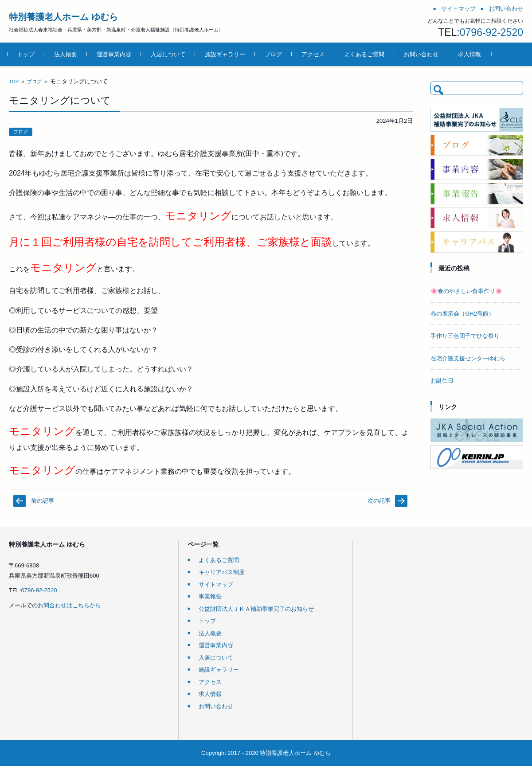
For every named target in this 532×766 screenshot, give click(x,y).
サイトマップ (216, 584)
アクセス (314, 54)
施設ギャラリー (226, 54)
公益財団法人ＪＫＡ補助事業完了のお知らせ (256, 609)
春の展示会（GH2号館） (462, 314)
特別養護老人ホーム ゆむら (63, 17)
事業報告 (210, 596)
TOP (14, 82)
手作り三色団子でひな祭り (465, 336)
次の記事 (379, 501)
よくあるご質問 (366, 54)
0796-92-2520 (491, 32)
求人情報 (471, 54)
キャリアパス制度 (222, 572)
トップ (27, 54)
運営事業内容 (115, 54)
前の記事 (43, 501)
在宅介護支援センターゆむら (468, 358)
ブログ (275, 54)
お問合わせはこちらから (69, 605)
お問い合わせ (422, 54)
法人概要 (67, 54)
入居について (169, 54)
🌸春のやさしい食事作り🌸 (466, 291)
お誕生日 (442, 381)
